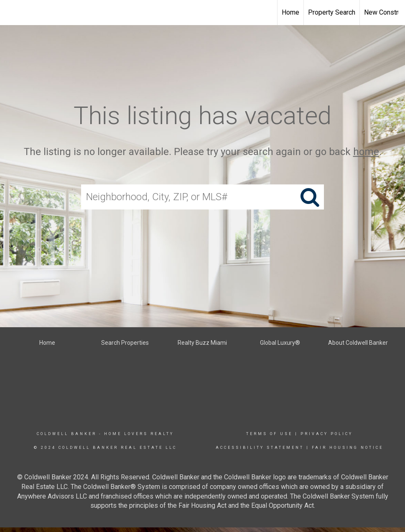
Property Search (332, 12)
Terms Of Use (269, 434)
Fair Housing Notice (348, 448)
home (366, 152)
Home (290, 12)
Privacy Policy (327, 434)
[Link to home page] (11, 13)
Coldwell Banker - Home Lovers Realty (105, 434)
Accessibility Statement (260, 448)
